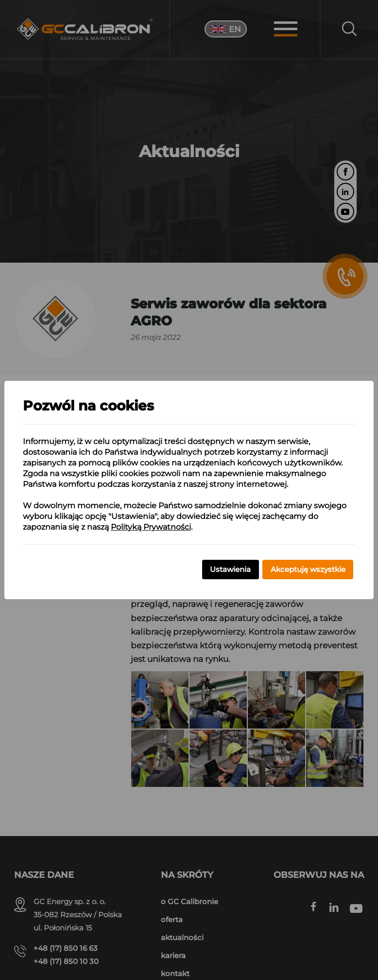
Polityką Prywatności (151, 527)
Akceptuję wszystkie (308, 569)
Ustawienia (230, 569)
